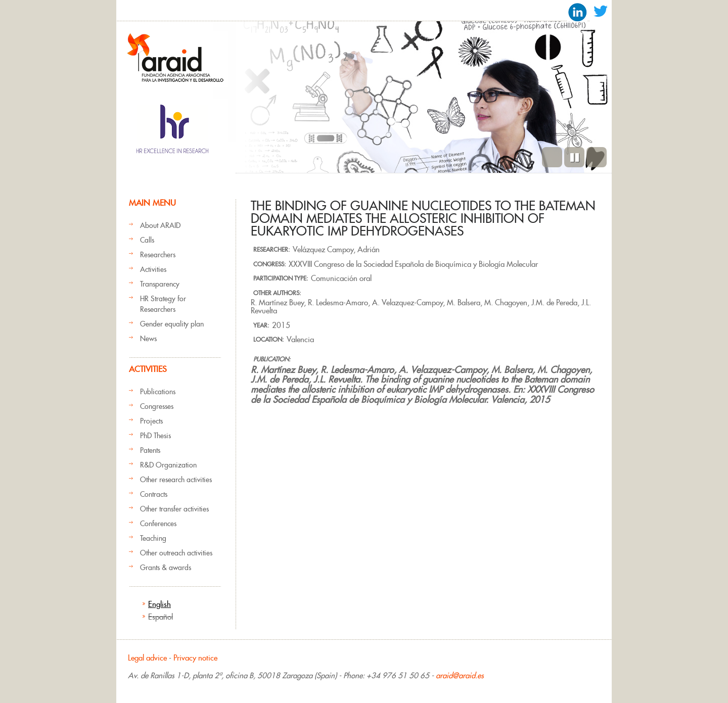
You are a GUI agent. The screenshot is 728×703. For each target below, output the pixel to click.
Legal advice (147, 658)
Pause (574, 157)
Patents (150, 450)
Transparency (160, 284)
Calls (147, 240)
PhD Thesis (155, 436)
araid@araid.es (460, 675)
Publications (158, 392)
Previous (552, 157)
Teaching (153, 538)
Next (597, 157)
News (148, 339)
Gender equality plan (172, 324)
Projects (151, 421)
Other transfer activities (174, 509)
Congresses (157, 406)
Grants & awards (166, 568)
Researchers (158, 255)
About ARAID (160, 225)
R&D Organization (168, 465)
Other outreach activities (176, 553)
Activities (153, 269)
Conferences (158, 524)
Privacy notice (195, 658)
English (160, 604)
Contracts (154, 494)
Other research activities (176, 480)
